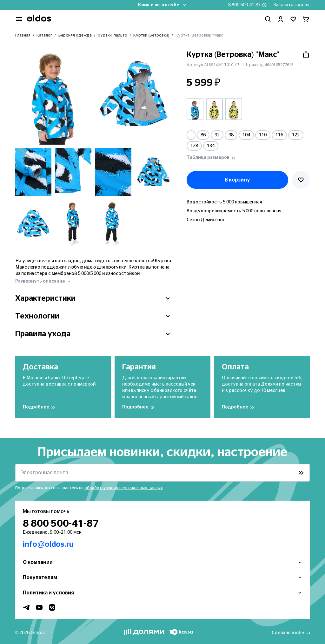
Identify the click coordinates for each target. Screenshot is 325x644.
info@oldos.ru (48, 545)
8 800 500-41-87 (244, 5)
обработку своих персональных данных (124, 488)
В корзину (237, 180)
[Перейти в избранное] (293, 19)
